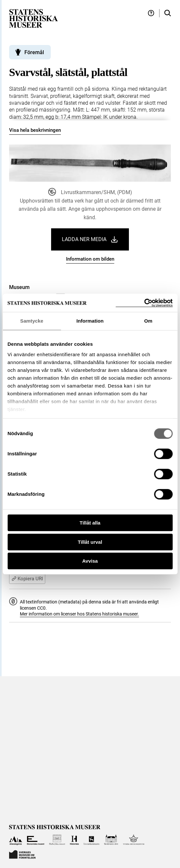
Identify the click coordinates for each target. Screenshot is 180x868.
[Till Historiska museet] (74, 840)
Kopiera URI (27, 579)
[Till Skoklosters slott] (111, 840)
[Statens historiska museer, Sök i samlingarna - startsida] (34, 18)
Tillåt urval (90, 542)
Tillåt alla (90, 523)
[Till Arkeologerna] (16, 840)
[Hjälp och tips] (151, 13)
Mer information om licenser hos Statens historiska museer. (79, 614)
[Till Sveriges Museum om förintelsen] (22, 854)
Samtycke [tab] (32, 321)
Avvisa (90, 561)
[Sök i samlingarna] (168, 13)
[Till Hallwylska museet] (57, 840)
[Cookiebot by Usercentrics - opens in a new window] (144, 303)
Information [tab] (90, 321)
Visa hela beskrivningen (35, 130)
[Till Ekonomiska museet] (36, 840)
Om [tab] (148, 321)
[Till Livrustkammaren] (91, 840)
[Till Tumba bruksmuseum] (134, 840)
